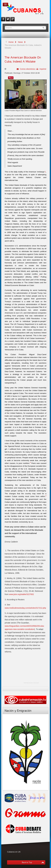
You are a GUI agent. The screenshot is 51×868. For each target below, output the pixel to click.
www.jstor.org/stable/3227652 (21, 594)
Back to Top (27, 862)
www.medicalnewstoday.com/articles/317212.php (25, 608)
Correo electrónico (27, 69)
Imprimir (43, 69)
